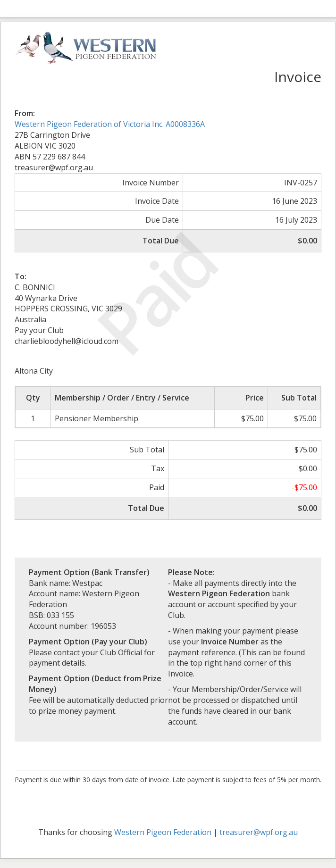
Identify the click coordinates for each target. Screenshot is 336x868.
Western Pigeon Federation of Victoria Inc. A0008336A (110, 124)
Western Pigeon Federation (163, 832)
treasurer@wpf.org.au (259, 832)
